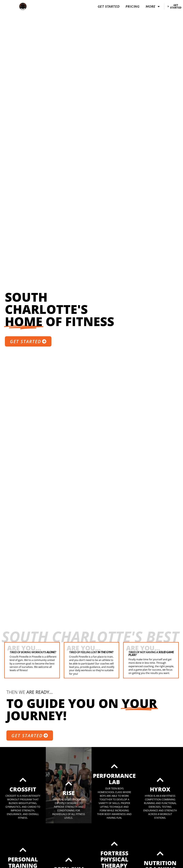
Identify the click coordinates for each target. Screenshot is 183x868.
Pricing (133, 6)
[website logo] (23, 6)
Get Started (109, 6)
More (153, 6)
